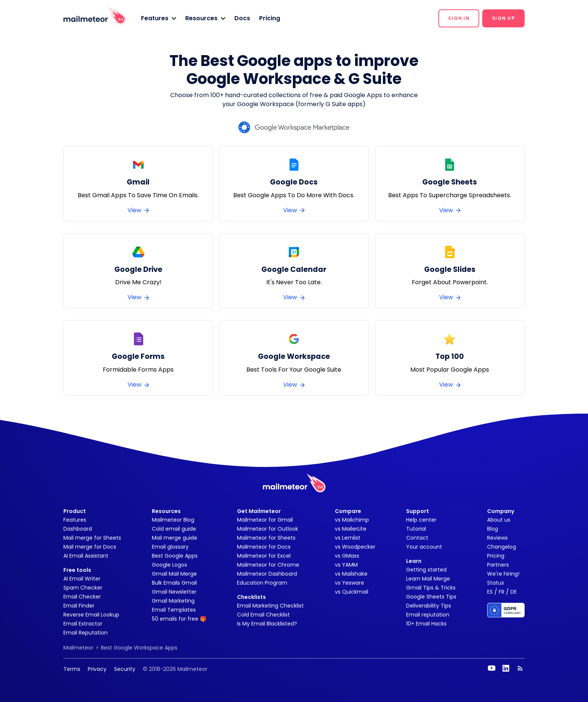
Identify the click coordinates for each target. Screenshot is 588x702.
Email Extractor (83, 624)
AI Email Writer (82, 579)
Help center (421, 520)
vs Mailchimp (352, 520)
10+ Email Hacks (426, 624)
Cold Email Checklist (263, 615)
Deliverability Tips (429, 606)
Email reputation (428, 615)
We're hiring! (503, 574)
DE (514, 592)
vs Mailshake (351, 574)
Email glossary (170, 547)
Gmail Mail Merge (174, 574)
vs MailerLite (351, 529)
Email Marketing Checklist (270, 606)
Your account (424, 547)
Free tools (77, 570)
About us (499, 520)
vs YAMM (346, 565)
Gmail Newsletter (174, 592)
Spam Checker (83, 588)
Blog (493, 529)
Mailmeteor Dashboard (267, 574)
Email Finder (79, 606)
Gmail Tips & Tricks (431, 588)
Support (418, 511)
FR (502, 592)
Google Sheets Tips (431, 597)
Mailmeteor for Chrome (268, 565)
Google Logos (169, 565)
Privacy (97, 669)
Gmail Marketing (173, 601)
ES (490, 592)
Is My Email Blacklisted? (267, 624)
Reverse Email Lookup (91, 615)
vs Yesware (349, 583)
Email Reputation (85, 633)
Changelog (502, 547)
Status (496, 583)
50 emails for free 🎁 (179, 619)
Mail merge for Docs (90, 547)
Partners (498, 565)
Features (75, 520)
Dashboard (78, 529)
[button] (159, 18)
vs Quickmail (352, 592)
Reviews (497, 538)
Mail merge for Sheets (92, 538)
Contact (417, 538)
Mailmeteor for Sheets (266, 538)
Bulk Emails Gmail (174, 583)
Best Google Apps (175, 556)
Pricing (270, 18)
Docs (242, 18)
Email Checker (82, 597)
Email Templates (174, 610)
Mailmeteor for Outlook (268, 529)
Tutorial (416, 529)
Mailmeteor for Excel (264, 556)
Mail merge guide (175, 538)
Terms (72, 669)
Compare (348, 511)
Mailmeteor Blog (173, 520)
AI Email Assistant (86, 556)
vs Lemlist (348, 538)
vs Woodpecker (355, 547)
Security (125, 669)
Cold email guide (174, 529)
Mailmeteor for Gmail (265, 520)
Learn (414, 561)
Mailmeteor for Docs (264, 547)
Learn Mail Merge (428, 579)
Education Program (262, 583)
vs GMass (347, 556)
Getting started (426, 570)
